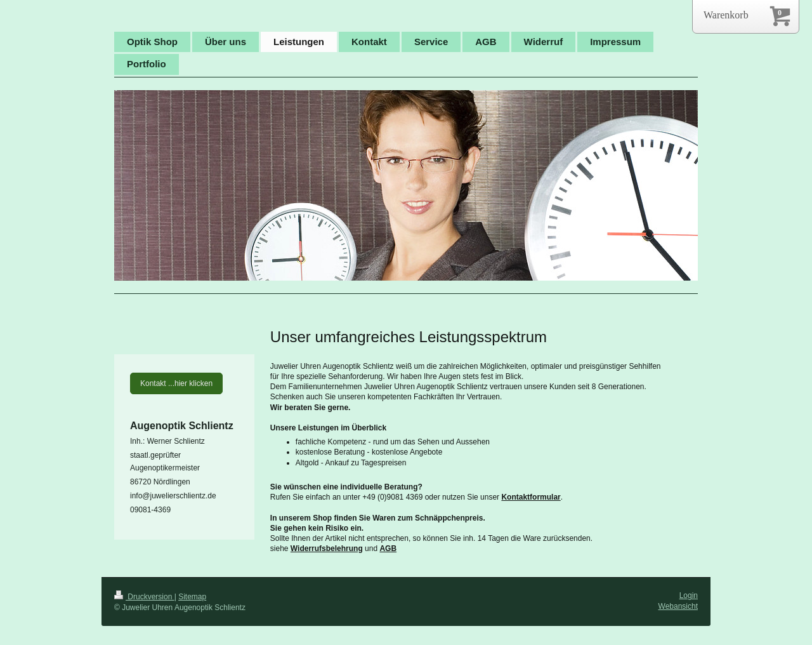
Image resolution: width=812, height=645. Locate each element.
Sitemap (192, 597)
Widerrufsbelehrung (327, 549)
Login (689, 595)
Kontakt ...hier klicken (176, 383)
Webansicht (678, 606)
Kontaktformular (531, 497)
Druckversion (144, 597)
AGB (388, 549)
